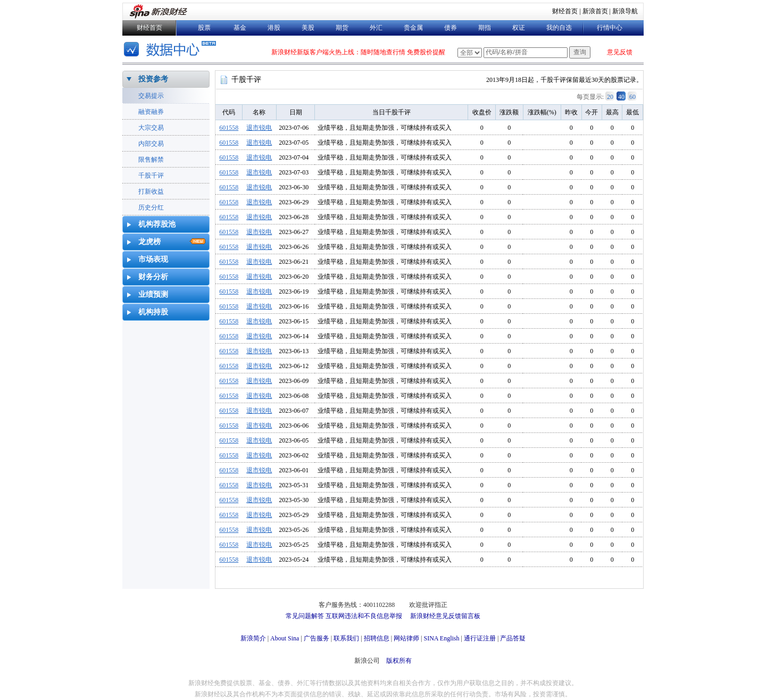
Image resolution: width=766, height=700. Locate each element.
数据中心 (172, 50)
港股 (274, 28)
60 (632, 97)
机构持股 (153, 312)
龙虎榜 (149, 242)
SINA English (441, 638)
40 (621, 97)
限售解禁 (151, 160)
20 (610, 97)
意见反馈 (620, 52)
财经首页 (565, 11)
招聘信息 (377, 638)
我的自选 (559, 28)
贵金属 (413, 28)
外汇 (376, 28)
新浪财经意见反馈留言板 (445, 616)
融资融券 (151, 112)
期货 (342, 28)
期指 (485, 28)
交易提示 (151, 96)
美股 (308, 28)
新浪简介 (253, 638)
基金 (240, 28)
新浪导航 (625, 11)
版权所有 (399, 661)
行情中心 (610, 28)
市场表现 (153, 259)
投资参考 (153, 79)
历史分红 (151, 207)
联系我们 (346, 638)
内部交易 (151, 144)
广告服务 (317, 638)
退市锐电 (259, 128)
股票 (204, 28)
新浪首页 (595, 11)
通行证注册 (480, 638)
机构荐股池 (157, 224)
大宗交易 (151, 128)
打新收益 (151, 191)
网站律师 (406, 638)
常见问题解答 (305, 616)
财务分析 (153, 277)
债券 (451, 28)
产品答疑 (513, 638)
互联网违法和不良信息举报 (364, 616)
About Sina (285, 638)
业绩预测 (153, 294)
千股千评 (151, 176)
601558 (229, 128)
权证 (519, 28)
